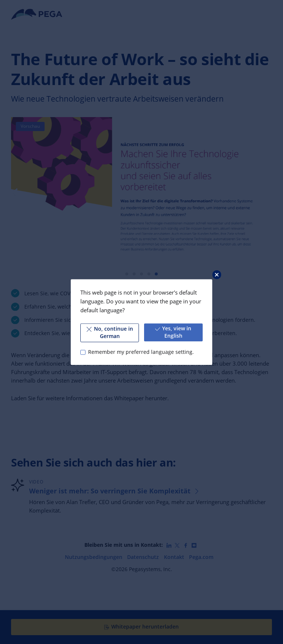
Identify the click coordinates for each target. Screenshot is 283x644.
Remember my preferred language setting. (141, 352)
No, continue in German (110, 332)
